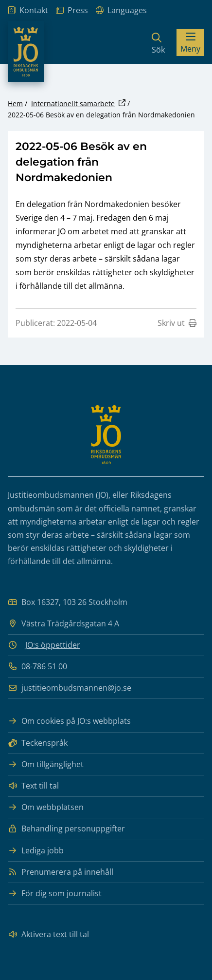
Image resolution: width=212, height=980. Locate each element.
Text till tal (33, 786)
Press (72, 10)
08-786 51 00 (37, 667)
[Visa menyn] (190, 42)
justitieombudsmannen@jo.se (70, 688)
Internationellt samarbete (73, 104)
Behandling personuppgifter (66, 829)
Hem (15, 104)
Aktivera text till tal (48, 934)
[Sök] (158, 42)
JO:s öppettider (53, 645)
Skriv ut (177, 323)
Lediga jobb (36, 851)
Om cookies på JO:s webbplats (69, 721)
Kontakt (28, 10)
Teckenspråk (38, 743)
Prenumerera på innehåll (61, 872)
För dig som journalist (55, 894)
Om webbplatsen (46, 807)
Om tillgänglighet (46, 764)
